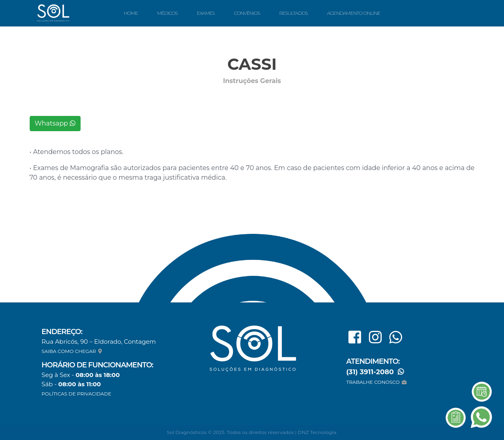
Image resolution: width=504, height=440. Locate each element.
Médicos (167, 13)
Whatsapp (55, 123)
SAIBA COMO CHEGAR (73, 351)
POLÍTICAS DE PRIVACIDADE (77, 394)
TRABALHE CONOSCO (377, 382)
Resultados (293, 13)
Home (131, 13)
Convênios (247, 13)
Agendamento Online (354, 13)
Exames (206, 13)
